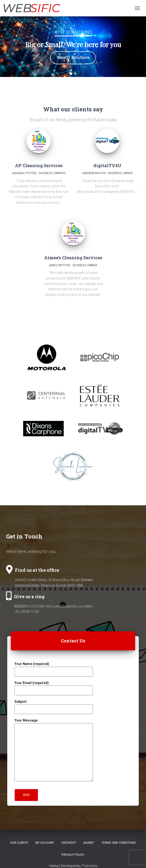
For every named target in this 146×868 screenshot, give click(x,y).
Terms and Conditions (119, 843)
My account (45, 843)
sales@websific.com (69, 606)
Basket (89, 843)
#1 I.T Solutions (73, 32)
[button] (71, 74)
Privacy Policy (73, 855)
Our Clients (19, 843)
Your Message (54, 750)
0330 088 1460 (41, 606)
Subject (54, 705)
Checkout (69, 843)
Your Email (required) (54, 687)
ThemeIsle (89, 866)
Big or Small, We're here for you (73, 44)
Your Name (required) (54, 668)
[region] (73, 47)
